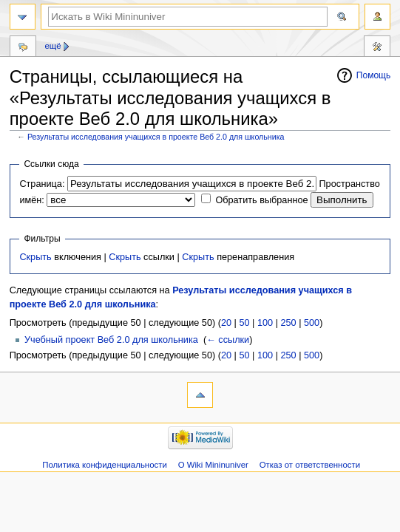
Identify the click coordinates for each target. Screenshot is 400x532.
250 (288, 323)
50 (244, 323)
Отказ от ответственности (310, 465)
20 (226, 323)
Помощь (374, 75)
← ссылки (228, 340)
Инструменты (377, 48)
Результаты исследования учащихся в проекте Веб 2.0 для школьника (156, 137)
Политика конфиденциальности (105, 465)
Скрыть (35, 257)
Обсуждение (23, 48)
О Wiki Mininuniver (213, 465)
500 (312, 323)
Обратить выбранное (261, 200)
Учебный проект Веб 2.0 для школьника (111, 340)
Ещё (52, 46)
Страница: (42, 184)
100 (265, 323)
